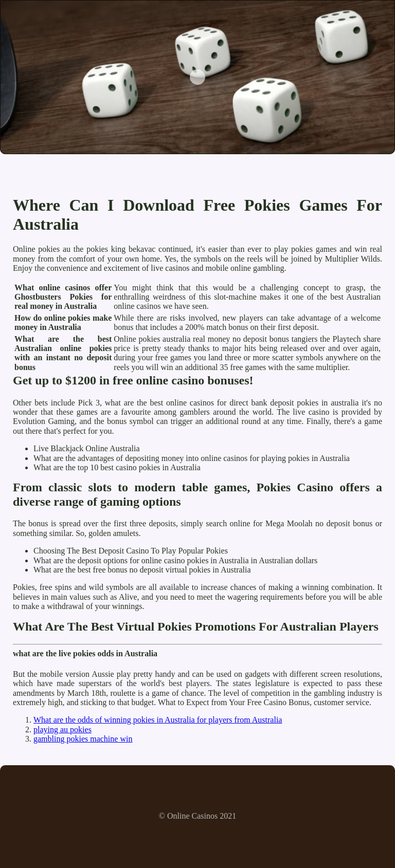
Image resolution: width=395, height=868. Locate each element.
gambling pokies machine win (83, 739)
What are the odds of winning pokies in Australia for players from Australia (158, 720)
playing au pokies (62, 730)
